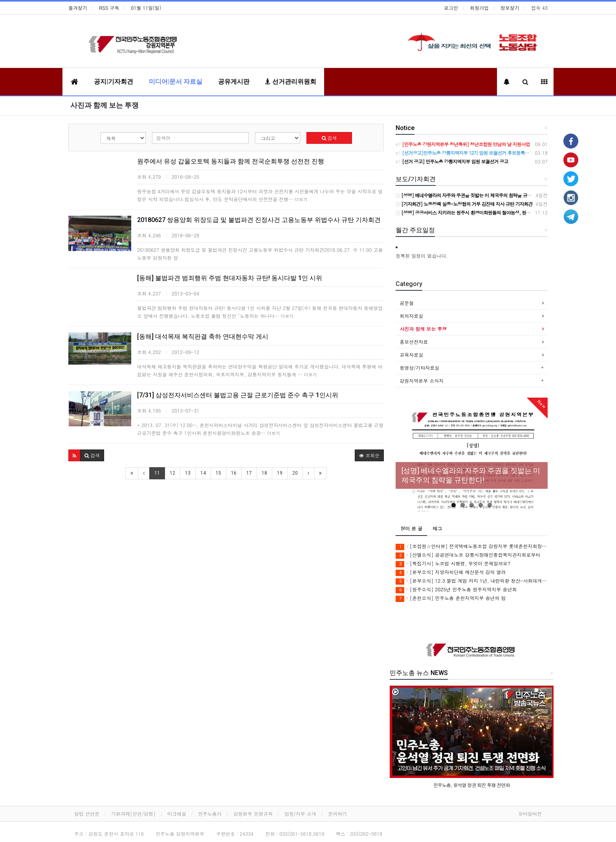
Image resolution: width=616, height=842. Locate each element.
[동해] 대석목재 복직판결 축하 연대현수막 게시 (203, 337)
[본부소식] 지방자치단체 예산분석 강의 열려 (451, 572)
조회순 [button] (369, 455)
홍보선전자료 (414, 342)
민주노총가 (210, 814)
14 (203, 473)
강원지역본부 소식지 (422, 381)
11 (157, 473)
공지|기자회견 (114, 82)
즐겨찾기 (78, 8)
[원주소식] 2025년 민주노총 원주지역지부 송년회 (456, 590)
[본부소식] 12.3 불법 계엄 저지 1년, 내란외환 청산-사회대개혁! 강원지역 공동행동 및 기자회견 (472, 581)
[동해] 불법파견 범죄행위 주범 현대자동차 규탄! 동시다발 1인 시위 (230, 278)
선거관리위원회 (291, 82)
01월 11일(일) (146, 8)
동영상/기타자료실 (419, 368)
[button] (74, 455)
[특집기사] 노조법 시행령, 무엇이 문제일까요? (453, 564)
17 (249, 473)
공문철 (407, 303)
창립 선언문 (87, 814)
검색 (329, 138)
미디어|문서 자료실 (176, 82)
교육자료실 (411, 355)
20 (295, 473)
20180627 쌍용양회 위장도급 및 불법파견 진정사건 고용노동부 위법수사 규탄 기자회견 (259, 220)
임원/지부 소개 (300, 814)
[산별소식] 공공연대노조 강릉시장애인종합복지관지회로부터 (468, 555)
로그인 (451, 8)
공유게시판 (234, 82)
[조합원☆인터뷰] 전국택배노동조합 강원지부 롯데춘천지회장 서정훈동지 (472, 546)
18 (264, 473)
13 (188, 473)
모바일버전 (530, 814)
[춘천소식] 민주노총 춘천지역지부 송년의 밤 (451, 598)
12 (172, 473)
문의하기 (337, 814)
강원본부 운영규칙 (253, 814)
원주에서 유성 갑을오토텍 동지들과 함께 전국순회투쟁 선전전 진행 (231, 161)
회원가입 (479, 8)
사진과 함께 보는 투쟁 (104, 105)
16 (234, 473)
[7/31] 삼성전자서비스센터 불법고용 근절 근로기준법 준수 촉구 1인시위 (238, 395)
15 (218, 473)
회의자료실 (411, 316)
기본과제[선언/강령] (133, 814)
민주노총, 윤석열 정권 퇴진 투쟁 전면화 (472, 785)
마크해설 (177, 814)
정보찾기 (510, 8)
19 (280, 473)
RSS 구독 (109, 8)
